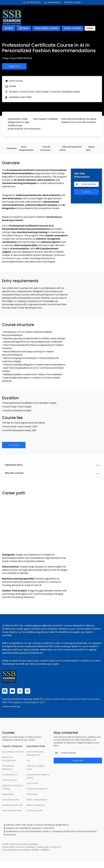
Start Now (14, 445)
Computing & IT (10, 775)
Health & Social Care (12, 805)
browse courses (73, 2)
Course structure (45, 148)
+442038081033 (53, 2)
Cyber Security (9, 780)
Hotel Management (12, 810)
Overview (12, 148)
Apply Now (14, 66)
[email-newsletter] (81, 753)
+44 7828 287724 (32, 2)
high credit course (46, 28)
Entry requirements (26, 148)
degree (9, 28)
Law (28, 760)
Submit (86, 192)
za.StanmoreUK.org (11, 706)
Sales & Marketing (35, 805)
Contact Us (56, 847)
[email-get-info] (89, 184)
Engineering (8, 794)
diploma (24, 28)
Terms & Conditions (26, 847)
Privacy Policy (8, 847)
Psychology (32, 794)
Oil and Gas (32, 783)
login (89, 28)
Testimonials (43, 847)
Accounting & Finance (13, 752)
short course (73, 28)
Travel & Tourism (35, 810)
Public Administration (37, 800)
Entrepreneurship (10, 800)
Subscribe (78, 760)
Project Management (37, 789)
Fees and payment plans (71, 148)
